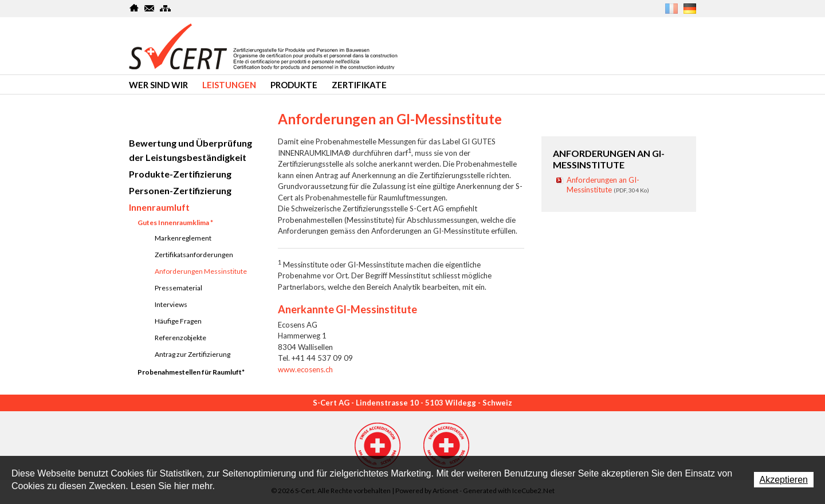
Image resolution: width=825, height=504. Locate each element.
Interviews (171, 304)
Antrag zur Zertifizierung (192, 354)
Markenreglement (183, 238)
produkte (294, 85)
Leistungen (229, 85)
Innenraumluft (159, 207)
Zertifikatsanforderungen (194, 255)
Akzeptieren (784, 480)
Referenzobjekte (180, 338)
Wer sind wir (158, 85)
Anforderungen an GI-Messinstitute (608, 185)
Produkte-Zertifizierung (180, 174)
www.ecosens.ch (305, 369)
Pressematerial (178, 288)
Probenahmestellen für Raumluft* (191, 372)
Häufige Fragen (178, 321)
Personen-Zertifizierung (180, 190)
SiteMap (165, 8)
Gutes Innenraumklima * (175, 223)
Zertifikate (359, 85)
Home (134, 8)
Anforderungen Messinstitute (201, 271)
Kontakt (150, 8)
